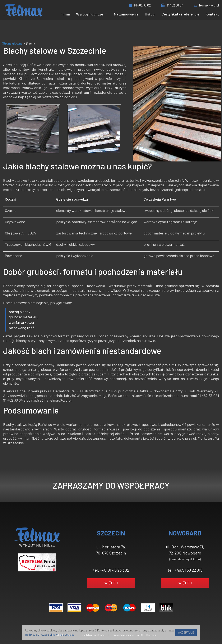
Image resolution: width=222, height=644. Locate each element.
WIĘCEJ (111, 583)
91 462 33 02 (140, 5)
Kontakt (212, 14)
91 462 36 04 (172, 5)
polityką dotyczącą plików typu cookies (50, 634)
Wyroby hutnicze (90, 14)
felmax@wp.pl (206, 5)
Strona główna (12, 43)
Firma (65, 14)
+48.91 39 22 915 (189, 570)
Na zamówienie (126, 14)
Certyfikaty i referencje (181, 14)
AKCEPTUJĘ (186, 632)
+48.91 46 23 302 (115, 570)
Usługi (150, 14)
